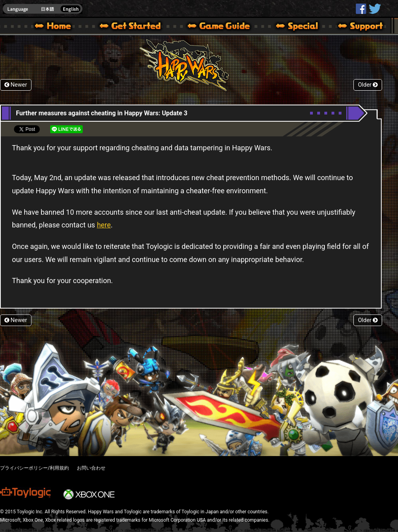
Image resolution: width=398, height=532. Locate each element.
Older (368, 85)
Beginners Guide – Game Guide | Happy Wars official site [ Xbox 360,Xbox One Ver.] (224, 27)
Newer (16, 85)
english (43, 9)
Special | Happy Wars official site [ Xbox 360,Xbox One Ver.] (294, 27)
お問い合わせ (91, 468)
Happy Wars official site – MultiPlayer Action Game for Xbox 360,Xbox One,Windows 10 (55, 27)
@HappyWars (375, 9)
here (104, 225)
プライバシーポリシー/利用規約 (34, 468)
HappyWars (361, 9)
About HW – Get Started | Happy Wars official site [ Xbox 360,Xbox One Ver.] (137, 27)
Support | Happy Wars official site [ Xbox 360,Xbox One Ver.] (354, 27)
